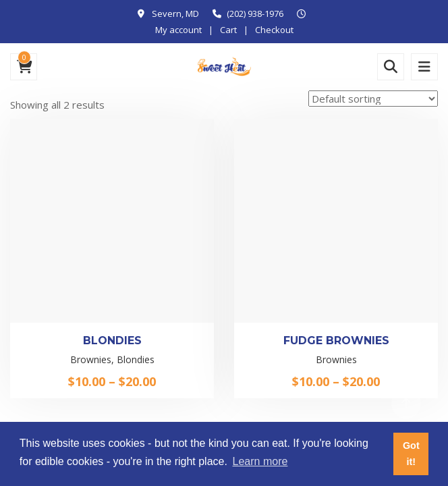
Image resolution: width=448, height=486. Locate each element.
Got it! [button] (411, 454)
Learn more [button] (260, 461)
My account (178, 30)
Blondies (112, 341)
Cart (228, 30)
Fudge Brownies (336, 341)
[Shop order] (373, 99)
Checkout (274, 30)
